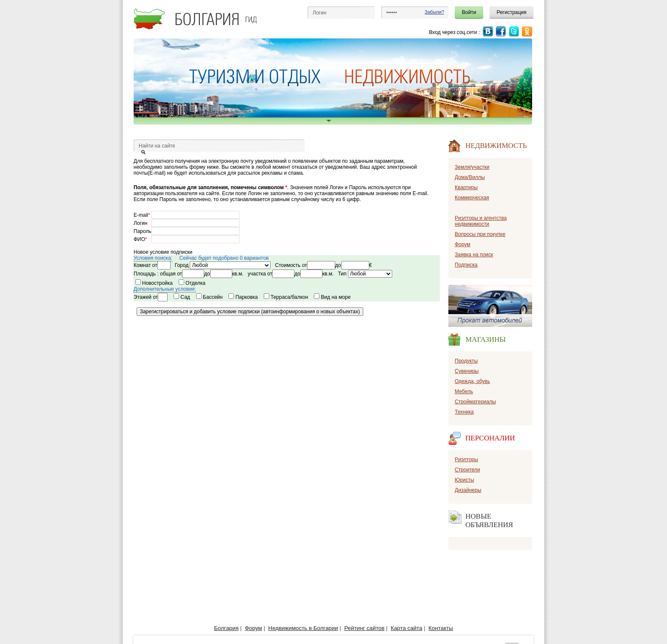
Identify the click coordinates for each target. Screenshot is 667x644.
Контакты (441, 628)
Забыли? (434, 12)
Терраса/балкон (287, 297)
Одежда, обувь (472, 381)
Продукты (466, 361)
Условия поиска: (153, 258)
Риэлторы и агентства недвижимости (481, 221)
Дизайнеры (468, 490)
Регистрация (511, 12)
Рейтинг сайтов (364, 628)
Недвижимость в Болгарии (303, 628)
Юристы (465, 480)
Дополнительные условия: (165, 289)
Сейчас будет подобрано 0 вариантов (224, 258)
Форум (462, 244)
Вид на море (334, 297)
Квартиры (466, 187)
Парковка (244, 297)
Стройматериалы (475, 402)
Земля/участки (472, 167)
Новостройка (155, 283)
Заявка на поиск (474, 255)
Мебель (464, 392)
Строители (467, 470)
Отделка (194, 283)
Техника (464, 412)
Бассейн (211, 297)
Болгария (226, 628)
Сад (183, 297)
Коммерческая (472, 198)
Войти (469, 12)
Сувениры (467, 371)
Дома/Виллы (470, 177)
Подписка (466, 265)
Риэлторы (466, 460)
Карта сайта (406, 628)
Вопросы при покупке (480, 234)
